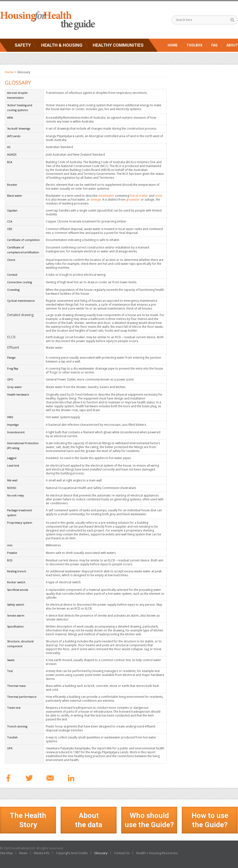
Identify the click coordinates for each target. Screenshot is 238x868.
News (23, 853)
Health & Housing (62, 45)
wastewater (106, 196)
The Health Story (28, 820)
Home (173, 45)
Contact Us (122, 853)
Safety (23, 45)
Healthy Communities (118, 45)
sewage (96, 199)
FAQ (214, 45)
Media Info (42, 853)
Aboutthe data (89, 820)
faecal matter (139, 196)
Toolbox (194, 45)
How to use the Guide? (210, 820)
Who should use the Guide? (149, 820)
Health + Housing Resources (157, 853)
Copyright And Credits (72, 853)
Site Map (6, 853)
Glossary (101, 853)
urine (159, 196)
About (232, 45)
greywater (133, 199)
